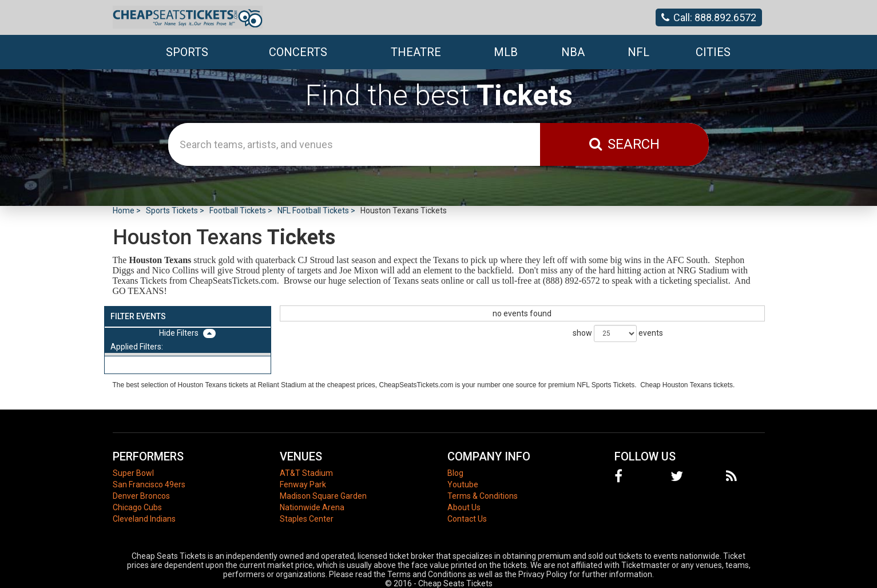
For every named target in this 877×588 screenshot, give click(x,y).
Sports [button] (187, 52)
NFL (638, 52)
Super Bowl (133, 473)
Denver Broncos (141, 496)
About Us (464, 507)
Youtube (463, 484)
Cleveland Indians (144, 519)
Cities (713, 52)
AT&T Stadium (306, 473)
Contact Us (467, 519)
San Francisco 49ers (149, 484)
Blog (455, 473)
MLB (506, 52)
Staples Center (307, 519)
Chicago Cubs (137, 507)
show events (618, 333)
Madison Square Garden (323, 496)
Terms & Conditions (483, 496)
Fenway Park (303, 484)
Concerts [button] (298, 52)
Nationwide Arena (312, 507)
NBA (573, 52)
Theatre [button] (416, 52)
